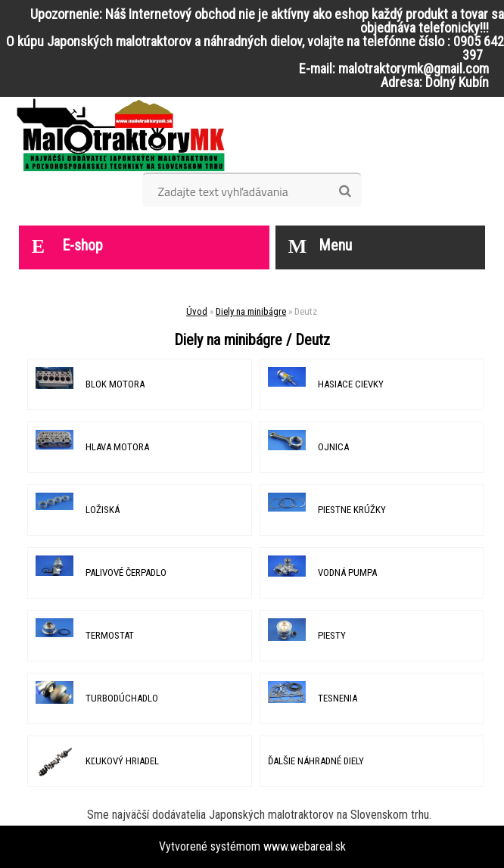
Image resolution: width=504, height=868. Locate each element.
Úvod (197, 311)
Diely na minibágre (251, 311)
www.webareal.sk (305, 846)
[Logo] (121, 135)
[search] (345, 191)
